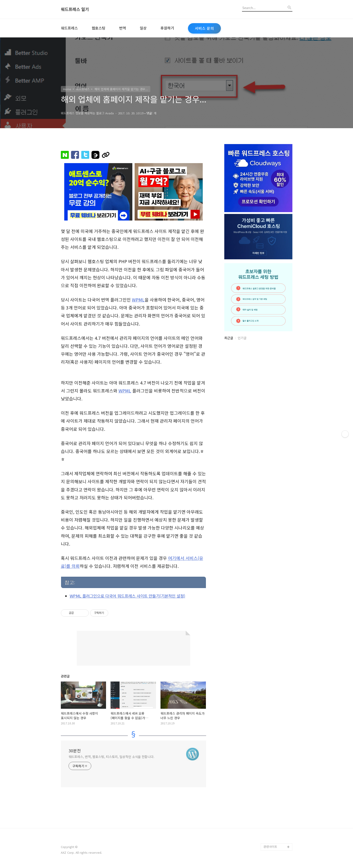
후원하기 (167, 28)
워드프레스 (69, 28)
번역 (123, 28)
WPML (138, 300)
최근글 (229, 338)
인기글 (242, 338)
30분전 (75, 750)
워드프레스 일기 (75, 9)
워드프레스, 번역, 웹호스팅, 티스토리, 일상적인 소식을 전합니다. (111, 757)
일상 (143, 28)
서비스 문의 (204, 28)
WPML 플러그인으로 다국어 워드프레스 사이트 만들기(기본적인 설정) (127, 596)
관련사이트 (270, 847)
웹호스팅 (99, 28)
